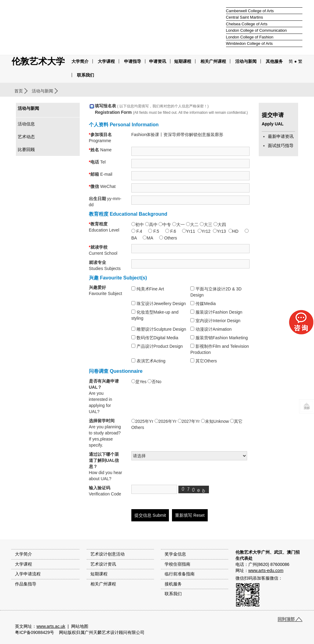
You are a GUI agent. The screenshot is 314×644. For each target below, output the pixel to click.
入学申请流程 (28, 574)
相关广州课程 (103, 584)
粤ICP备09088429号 (35, 632)
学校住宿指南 (177, 564)
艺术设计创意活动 (108, 554)
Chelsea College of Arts (247, 24)
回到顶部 (286, 619)
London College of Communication (256, 30)
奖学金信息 (175, 554)
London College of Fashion (250, 37)
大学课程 (106, 61)
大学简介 (80, 61)
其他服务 (274, 61)
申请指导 (133, 61)
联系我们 (86, 75)
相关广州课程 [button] (213, 61)
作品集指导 (26, 584)
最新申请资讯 (281, 136)
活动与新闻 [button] (246, 61)
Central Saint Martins (245, 17)
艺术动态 (26, 137)
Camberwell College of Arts (250, 11)
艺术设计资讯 (103, 564)
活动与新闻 (42, 91)
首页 (19, 91)
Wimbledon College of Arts (249, 43)
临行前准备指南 (180, 574)
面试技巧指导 (281, 146)
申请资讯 (158, 61)
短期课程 (183, 61)
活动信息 (26, 124)
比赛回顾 (26, 149)
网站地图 (80, 626)
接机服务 (173, 584)
